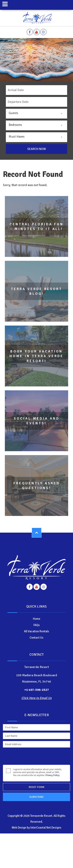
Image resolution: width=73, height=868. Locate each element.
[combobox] (36, 114)
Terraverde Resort (37, 18)
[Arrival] (36, 90)
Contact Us (36, 638)
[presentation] (33, 757)
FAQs (37, 625)
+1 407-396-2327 (37, 690)
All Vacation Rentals (36, 631)
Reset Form (36, 787)
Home (37, 619)
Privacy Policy (53, 775)
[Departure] (36, 102)
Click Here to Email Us (36, 698)
